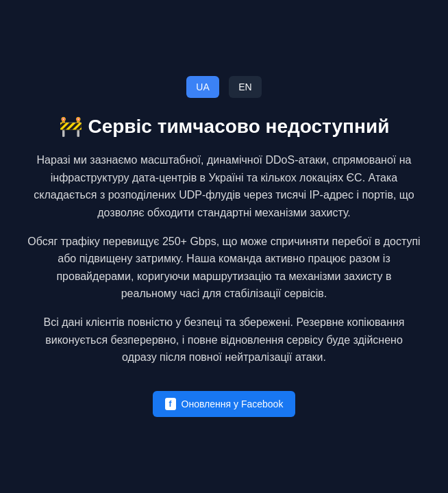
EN (245, 87)
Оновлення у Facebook (224, 404)
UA (202, 87)
